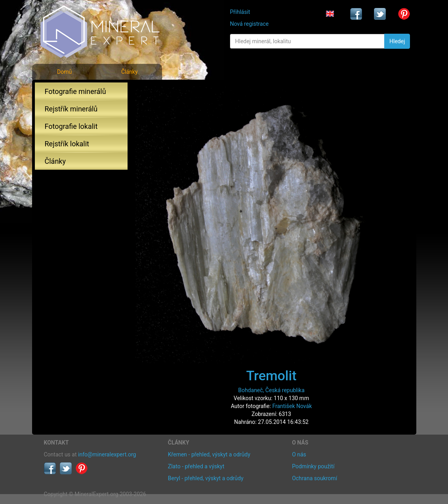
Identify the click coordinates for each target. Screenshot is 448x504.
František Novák (292, 406)
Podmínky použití (313, 466)
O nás (299, 454)
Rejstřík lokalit (67, 144)
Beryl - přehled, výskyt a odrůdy (206, 478)
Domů (64, 72)
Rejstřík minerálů (71, 109)
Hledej (397, 41)
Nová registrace (249, 24)
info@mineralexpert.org (107, 454)
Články (130, 72)
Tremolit (271, 376)
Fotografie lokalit (71, 126)
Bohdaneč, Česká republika (271, 390)
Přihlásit (240, 12)
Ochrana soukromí (315, 478)
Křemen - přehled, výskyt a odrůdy (209, 454)
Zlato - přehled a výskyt (196, 466)
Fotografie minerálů (75, 91)
